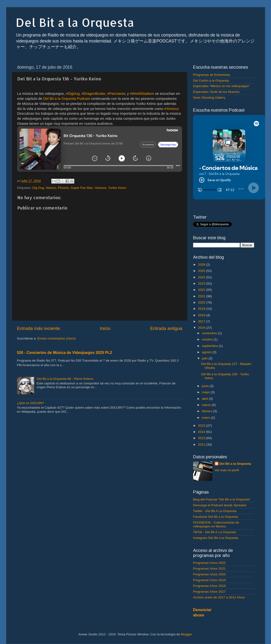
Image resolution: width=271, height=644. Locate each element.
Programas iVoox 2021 (210, 569)
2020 (202, 302)
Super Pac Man (82, 188)
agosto (207, 352)
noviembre (210, 333)
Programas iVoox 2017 (210, 592)
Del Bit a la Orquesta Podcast (66, 99)
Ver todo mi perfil (227, 470)
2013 (202, 438)
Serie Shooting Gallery (209, 98)
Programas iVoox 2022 (210, 563)
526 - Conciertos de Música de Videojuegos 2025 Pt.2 (65, 353)
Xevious (101, 188)
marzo (207, 405)
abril (205, 399)
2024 (202, 277)
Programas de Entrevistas (212, 75)
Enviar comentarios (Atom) (57, 338)
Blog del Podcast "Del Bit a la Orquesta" (222, 499)
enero (207, 418)
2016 (202, 328)
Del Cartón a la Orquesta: (211, 80)
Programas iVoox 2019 (210, 580)
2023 (202, 283)
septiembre (210, 346)
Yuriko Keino (117, 188)
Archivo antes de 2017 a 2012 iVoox (219, 597)
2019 (202, 309)
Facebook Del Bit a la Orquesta (216, 517)
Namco (51, 188)
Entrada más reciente (39, 328)
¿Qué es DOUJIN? (31, 403)
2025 (202, 271)
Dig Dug (38, 188)
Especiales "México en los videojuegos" (222, 86)
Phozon (63, 188)
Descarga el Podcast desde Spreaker (220, 505)
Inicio (105, 328)
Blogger (186, 634)
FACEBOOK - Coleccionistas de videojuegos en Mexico (216, 524)
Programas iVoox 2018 (210, 586)
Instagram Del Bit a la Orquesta (216, 538)
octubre (208, 339)
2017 (202, 321)
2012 (202, 444)
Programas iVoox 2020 (210, 574)
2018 (202, 315)
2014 (202, 432)
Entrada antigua (166, 328)
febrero (208, 411)
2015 (202, 426)
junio (206, 386)
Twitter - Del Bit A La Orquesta (215, 511)
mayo (206, 392)
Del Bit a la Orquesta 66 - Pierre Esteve (65, 379)
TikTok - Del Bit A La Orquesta (215, 532)
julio (205, 358)
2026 (202, 265)
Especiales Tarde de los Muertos (216, 92)
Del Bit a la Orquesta (75, 22)
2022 (202, 290)
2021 (202, 296)
